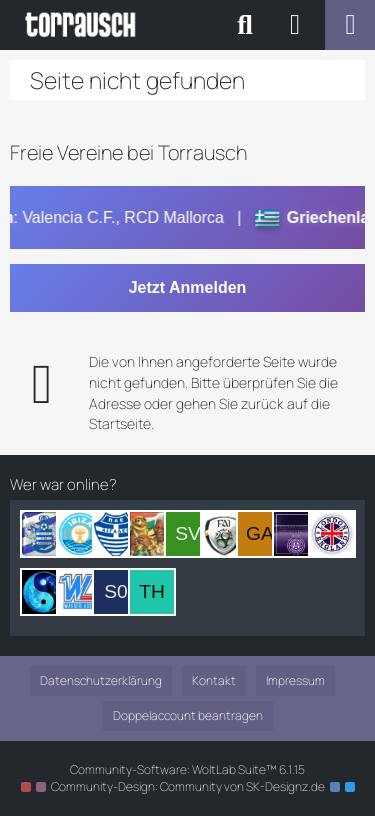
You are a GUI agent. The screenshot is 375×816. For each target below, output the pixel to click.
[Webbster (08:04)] (296, 534)
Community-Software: (187, 769)
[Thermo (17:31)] (152, 592)
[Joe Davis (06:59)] (332, 534)
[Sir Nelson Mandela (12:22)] (152, 534)
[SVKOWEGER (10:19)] (188, 534)
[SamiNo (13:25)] (116, 534)
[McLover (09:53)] (224, 534)
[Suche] (245, 25)
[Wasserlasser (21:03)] (80, 592)
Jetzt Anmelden (188, 287)
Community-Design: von (188, 786)
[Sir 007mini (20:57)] (116, 592)
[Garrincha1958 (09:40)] (260, 534)
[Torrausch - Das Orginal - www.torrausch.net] (81, 25)
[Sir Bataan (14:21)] (44, 534)
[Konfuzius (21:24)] (44, 592)
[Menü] (350, 25)
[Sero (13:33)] (80, 534)
